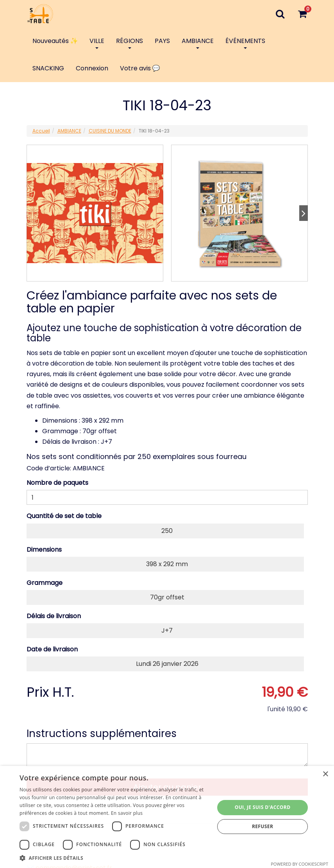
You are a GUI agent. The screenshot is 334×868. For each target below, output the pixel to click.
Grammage (45, 583)
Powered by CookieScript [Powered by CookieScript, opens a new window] (299, 864)
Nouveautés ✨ (55, 41)
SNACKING (48, 68)
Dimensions (44, 550)
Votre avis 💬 (140, 68)
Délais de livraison (54, 616)
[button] (114, 858)
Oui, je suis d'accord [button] (263, 807)
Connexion (92, 68)
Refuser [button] (263, 826)
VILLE (97, 43)
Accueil (41, 131)
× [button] (325, 774)
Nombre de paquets (57, 483)
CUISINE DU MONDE (110, 131)
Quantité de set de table (64, 516)
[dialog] (167, 817)
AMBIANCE (198, 43)
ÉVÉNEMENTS (245, 43)
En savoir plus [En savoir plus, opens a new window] (127, 813)
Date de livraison (52, 649)
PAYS (162, 41)
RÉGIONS (129, 43)
